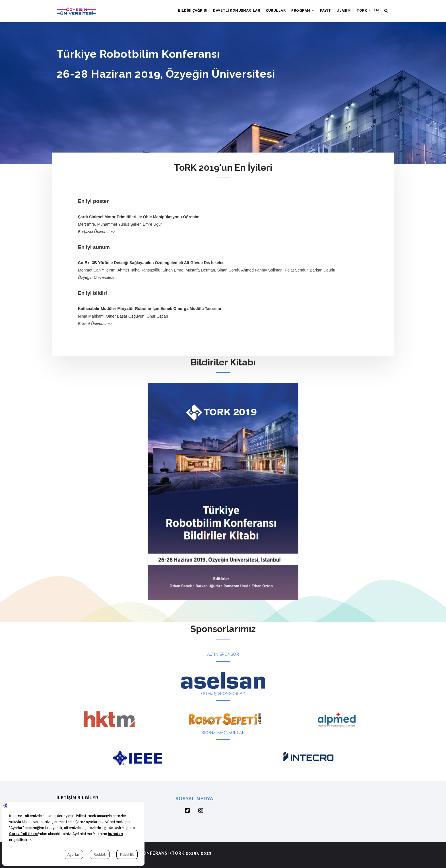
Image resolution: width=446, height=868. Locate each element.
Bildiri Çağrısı (193, 11)
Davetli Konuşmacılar (237, 11)
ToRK (364, 11)
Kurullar (276, 11)
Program (303, 11)
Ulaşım (344, 11)
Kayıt (326, 11)
